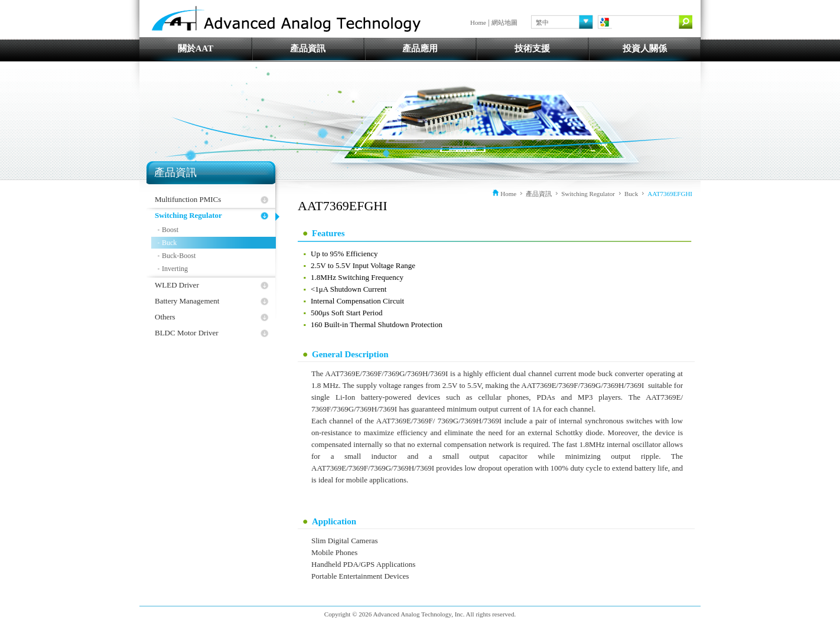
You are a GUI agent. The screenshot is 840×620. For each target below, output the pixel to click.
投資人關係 (645, 48)
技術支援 (532, 48)
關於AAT (196, 48)
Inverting (175, 269)
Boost (170, 230)
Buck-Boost (179, 256)
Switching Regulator (188, 215)
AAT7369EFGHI (670, 194)
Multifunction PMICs (188, 199)
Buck (169, 243)
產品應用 (420, 48)
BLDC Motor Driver (187, 333)
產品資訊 (308, 48)
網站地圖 (504, 22)
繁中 (542, 22)
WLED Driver (177, 285)
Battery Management (187, 301)
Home (478, 22)
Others (165, 317)
